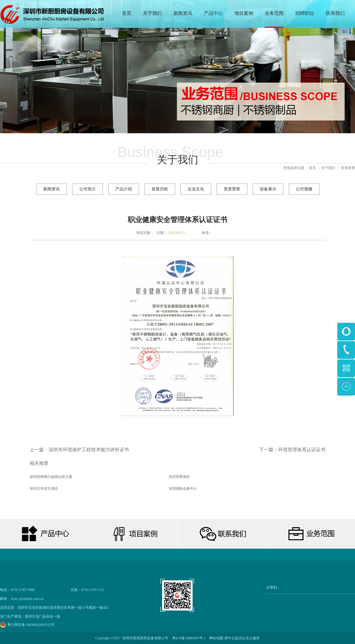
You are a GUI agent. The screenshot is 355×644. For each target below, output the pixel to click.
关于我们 (328, 168)
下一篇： (292, 450)
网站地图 (215, 638)
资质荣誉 (348, 168)
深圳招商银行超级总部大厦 (51, 477)
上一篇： (79, 450)
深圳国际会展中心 (183, 489)
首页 (127, 13)
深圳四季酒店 (179, 477)
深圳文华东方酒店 (44, 489)
